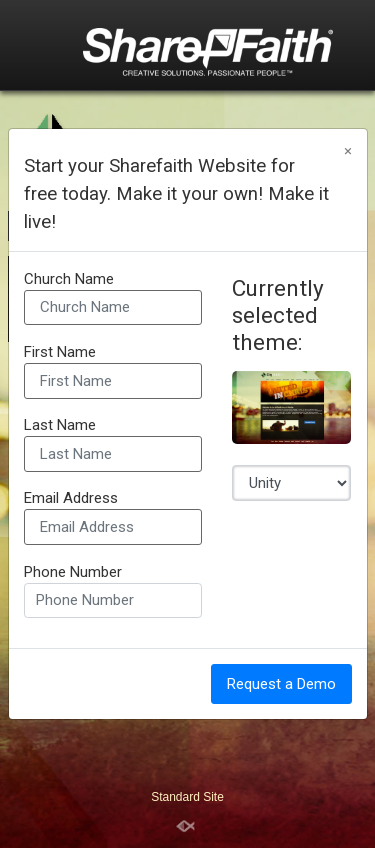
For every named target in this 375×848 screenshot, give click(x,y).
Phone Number (73, 572)
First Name (60, 352)
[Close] (348, 151)
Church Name (69, 279)
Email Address (71, 498)
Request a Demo (281, 684)
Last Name (60, 425)
